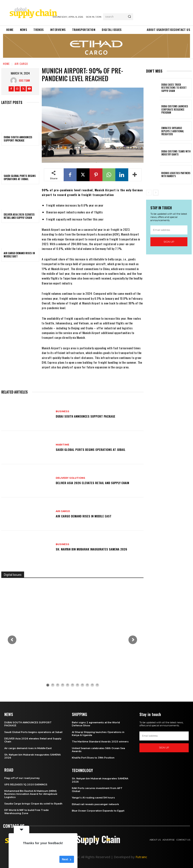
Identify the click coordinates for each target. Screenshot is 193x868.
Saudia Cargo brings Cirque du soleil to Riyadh (33, 804)
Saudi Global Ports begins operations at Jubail (20, 177)
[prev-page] (149, 193)
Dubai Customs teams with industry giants (176, 153)
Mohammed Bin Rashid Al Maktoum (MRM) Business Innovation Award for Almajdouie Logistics (31, 794)
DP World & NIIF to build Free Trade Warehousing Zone (26, 812)
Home (6, 64)
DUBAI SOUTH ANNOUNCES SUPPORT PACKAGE (18, 139)
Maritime (63, 445)
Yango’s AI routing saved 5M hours (93, 798)
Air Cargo (21, 64)
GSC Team (24, 80)
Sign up (169, 242)
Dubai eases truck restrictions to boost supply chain (174, 88)
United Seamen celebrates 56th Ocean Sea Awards (98, 750)
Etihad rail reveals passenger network (95, 804)
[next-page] (156, 193)
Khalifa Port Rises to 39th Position (93, 758)
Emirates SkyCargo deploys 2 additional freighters (173, 131)
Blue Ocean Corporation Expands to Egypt (98, 811)
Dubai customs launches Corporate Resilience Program (175, 109)
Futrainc (141, 857)
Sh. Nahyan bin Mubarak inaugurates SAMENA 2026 (91, 549)
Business (63, 411)
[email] (169, 230)
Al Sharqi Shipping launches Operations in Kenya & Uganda (98, 734)
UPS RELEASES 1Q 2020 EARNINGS (26, 784)
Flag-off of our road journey (22, 778)
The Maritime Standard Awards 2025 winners (100, 742)
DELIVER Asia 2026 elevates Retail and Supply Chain (19, 216)
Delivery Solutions (70, 478)
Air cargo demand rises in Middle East (19, 255)
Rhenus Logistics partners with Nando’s (176, 175)
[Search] (129, 17)
